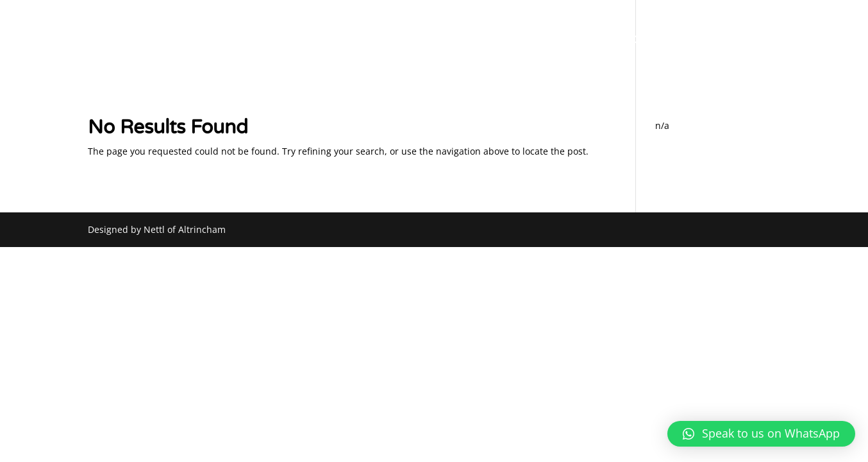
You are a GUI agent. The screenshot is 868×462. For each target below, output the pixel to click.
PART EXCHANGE (535, 41)
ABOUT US (455, 41)
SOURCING (615, 41)
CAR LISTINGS (688, 41)
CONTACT (758, 41)
